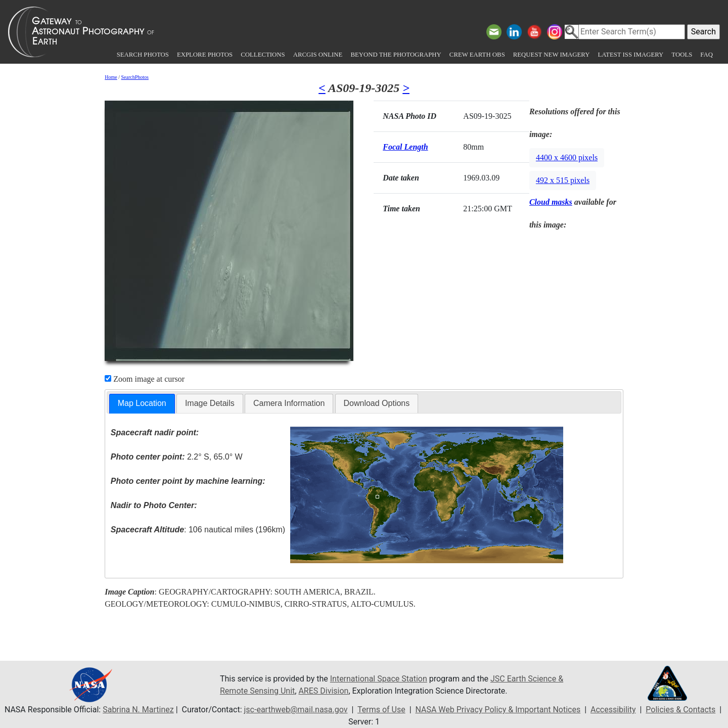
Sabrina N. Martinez (138, 710)
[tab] (142, 404)
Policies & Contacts (680, 710)
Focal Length (405, 147)
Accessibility (613, 710)
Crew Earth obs (477, 55)
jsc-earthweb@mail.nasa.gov (296, 710)
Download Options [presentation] (377, 403)
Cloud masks (551, 202)
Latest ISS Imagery (630, 55)
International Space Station (379, 679)
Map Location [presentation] (142, 403)
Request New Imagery (552, 55)
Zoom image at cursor (145, 379)
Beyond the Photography (396, 55)
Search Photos (143, 55)
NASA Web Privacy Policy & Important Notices (498, 710)
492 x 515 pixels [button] (563, 180)
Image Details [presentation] (210, 403)
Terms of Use (381, 710)
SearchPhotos (135, 77)
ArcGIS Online (318, 55)
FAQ (707, 55)
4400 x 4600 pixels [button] (567, 157)
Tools (682, 55)
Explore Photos (205, 55)
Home (111, 77)
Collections (263, 55)
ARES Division (323, 691)
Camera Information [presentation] (289, 403)
